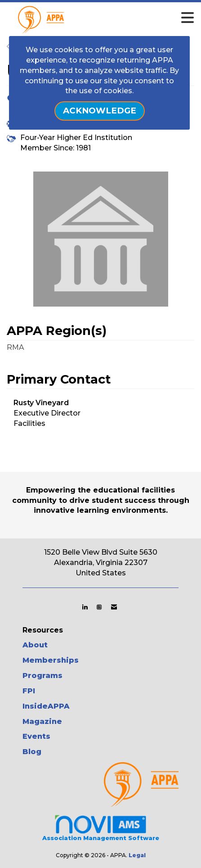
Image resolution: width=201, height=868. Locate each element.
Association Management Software (101, 827)
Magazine (42, 721)
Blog (32, 752)
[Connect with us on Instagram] (99, 607)
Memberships (51, 660)
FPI (29, 691)
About (35, 645)
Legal (137, 855)
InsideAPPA (46, 706)
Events (36, 736)
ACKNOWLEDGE (100, 111)
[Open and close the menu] (116, 18)
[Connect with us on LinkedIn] (85, 607)
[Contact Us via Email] (114, 607)
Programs (42, 676)
